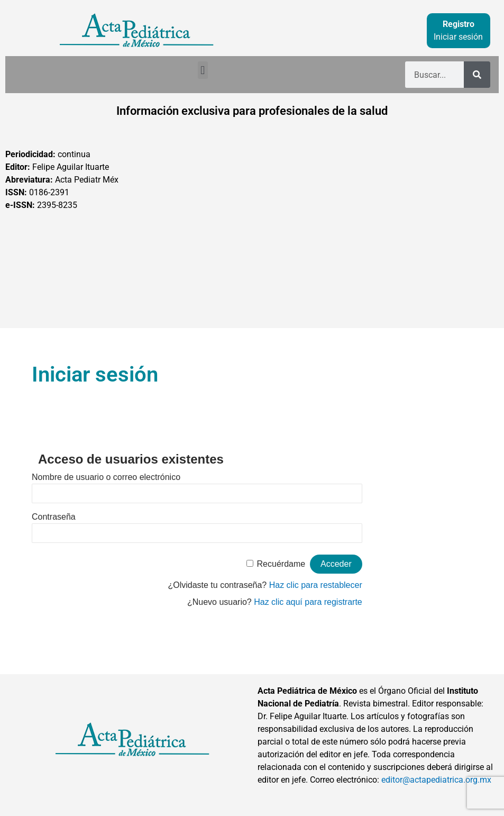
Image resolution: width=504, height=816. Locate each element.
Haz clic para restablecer (316, 585)
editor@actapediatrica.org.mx (436, 780)
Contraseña (54, 517)
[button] (203, 70)
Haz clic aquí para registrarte (308, 602)
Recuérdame (281, 564)
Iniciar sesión (458, 37)
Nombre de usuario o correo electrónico (106, 477)
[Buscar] (477, 75)
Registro (459, 24)
